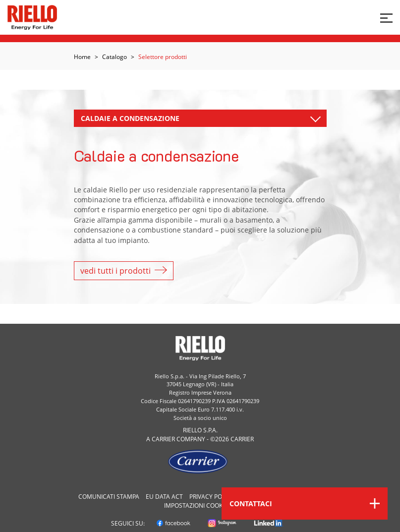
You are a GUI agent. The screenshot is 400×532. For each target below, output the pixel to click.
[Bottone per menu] (386, 17)
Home (82, 57)
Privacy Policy (212, 497)
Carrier (163, 439)
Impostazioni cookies (198, 505)
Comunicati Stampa (109, 497)
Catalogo (114, 57)
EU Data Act (164, 497)
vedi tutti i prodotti (124, 271)
